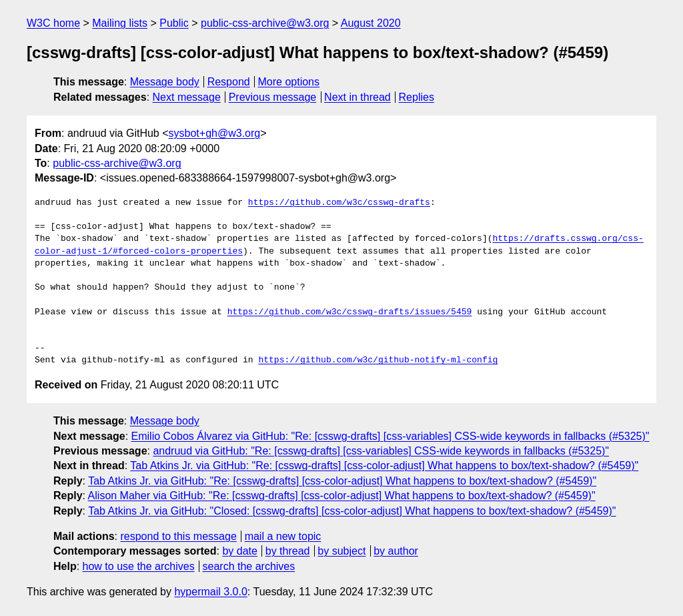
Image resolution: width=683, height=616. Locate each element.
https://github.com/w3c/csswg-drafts (339, 203)
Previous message (273, 97)
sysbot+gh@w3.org (215, 133)
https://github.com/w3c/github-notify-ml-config (378, 360)
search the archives (249, 566)
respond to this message (178, 536)
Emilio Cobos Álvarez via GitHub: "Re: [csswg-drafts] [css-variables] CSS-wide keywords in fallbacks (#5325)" (391, 436)
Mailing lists (120, 23)
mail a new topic (283, 536)
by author (396, 551)
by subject (341, 551)
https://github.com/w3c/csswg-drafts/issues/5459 (350, 312)
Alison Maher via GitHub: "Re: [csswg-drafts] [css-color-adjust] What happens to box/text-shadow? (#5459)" (342, 496)
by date (239, 551)
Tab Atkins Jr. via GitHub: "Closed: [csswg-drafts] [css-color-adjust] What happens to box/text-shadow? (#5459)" (352, 511)
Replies (417, 97)
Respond (229, 82)
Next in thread (358, 97)
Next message (187, 97)
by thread (288, 551)
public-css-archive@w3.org (265, 23)
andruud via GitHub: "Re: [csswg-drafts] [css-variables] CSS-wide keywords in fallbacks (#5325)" (381, 451)
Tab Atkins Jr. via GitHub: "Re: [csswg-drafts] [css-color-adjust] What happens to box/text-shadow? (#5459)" (384, 466)
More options (289, 82)
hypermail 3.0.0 (210, 592)
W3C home (53, 23)
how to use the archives (139, 566)
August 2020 (371, 23)
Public (174, 23)
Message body (165, 82)
